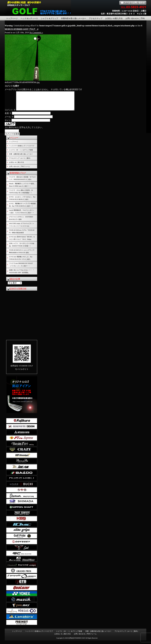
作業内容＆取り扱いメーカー (74, 18)
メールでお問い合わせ (133, 3)
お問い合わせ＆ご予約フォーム (19, 170)
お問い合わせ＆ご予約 (135, 18)
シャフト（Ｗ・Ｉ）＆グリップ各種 (21, 153)
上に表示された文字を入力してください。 (24, 131)
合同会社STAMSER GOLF (77, 642)
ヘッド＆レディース (29, 18)
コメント (10, 113)
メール (9, 120)
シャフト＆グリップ (49, 18)
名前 (8, 117)
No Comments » (36, 33)
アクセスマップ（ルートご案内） (20, 162)
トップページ (12, 18)
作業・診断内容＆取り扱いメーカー (21, 158)
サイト (8, 124)
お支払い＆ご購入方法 (17, 166)
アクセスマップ (96, 18)
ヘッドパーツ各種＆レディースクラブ (22, 149)
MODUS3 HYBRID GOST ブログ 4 (21, 29)
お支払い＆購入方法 (114, 18)
